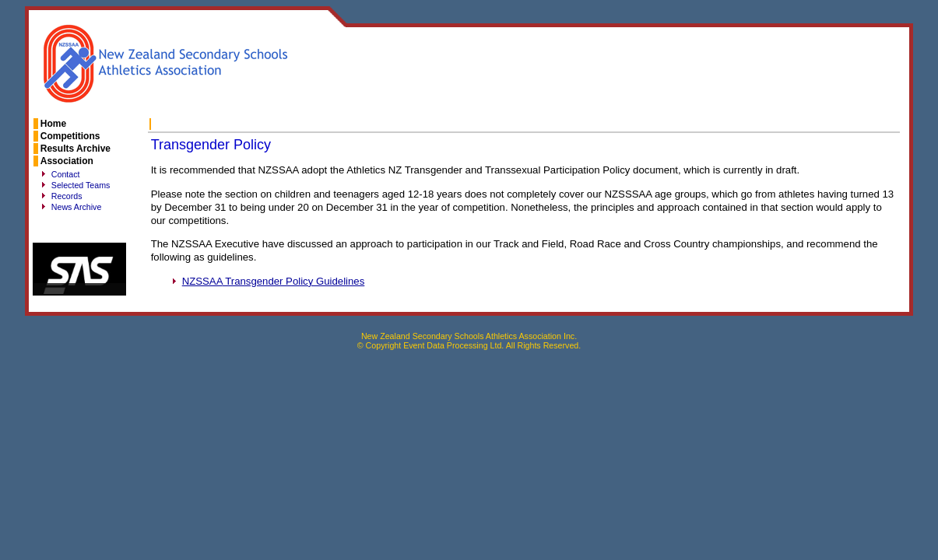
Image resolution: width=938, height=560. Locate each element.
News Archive (77, 207)
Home (53, 124)
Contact (66, 174)
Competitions (70, 136)
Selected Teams (81, 185)
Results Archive (76, 149)
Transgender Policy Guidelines (274, 281)
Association (67, 161)
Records (67, 196)
